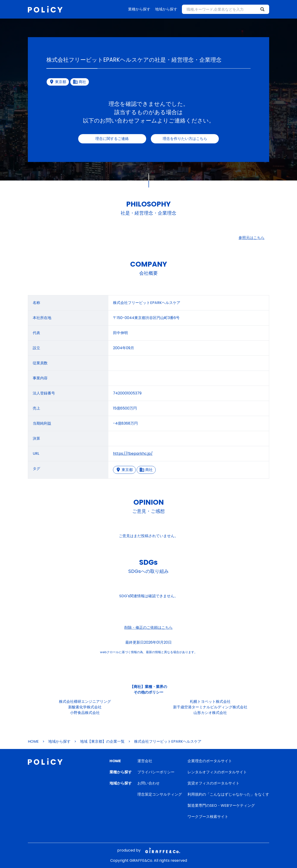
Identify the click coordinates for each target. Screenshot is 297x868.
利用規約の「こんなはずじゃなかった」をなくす (228, 794)
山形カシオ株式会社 (210, 713)
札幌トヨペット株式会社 (210, 702)
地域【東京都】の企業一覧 (102, 741)
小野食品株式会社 (85, 713)
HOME (33, 741)
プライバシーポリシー (156, 772)
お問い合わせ (148, 783)
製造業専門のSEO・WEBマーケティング (221, 805)
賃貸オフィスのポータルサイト (213, 783)
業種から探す (139, 9)
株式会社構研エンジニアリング (85, 702)
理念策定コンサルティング (160, 794)
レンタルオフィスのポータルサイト (217, 772)
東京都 (124, 470)
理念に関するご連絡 (112, 139)
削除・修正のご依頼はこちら (148, 628)
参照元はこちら (252, 238)
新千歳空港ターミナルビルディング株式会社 (210, 707)
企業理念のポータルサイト (210, 761)
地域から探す (166, 9)
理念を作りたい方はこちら (185, 139)
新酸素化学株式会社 (85, 707)
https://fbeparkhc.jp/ (133, 453)
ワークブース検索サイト (208, 817)
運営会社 (145, 761)
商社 (146, 470)
